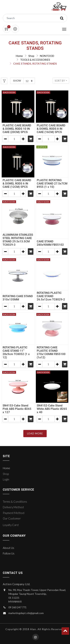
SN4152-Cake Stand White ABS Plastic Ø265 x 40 (52, 409)
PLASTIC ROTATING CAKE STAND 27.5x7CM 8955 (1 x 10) (52, 184)
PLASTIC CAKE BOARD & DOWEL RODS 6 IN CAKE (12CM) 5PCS (17, 184)
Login (6, 479)
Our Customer (12, 518)
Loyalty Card (11, 525)
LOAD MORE (35, 433)
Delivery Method (13, 507)
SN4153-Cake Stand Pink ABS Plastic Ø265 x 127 (17, 409)
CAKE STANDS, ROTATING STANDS (35, 64)
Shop (31, 56)
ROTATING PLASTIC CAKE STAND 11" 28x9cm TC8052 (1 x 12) (16, 352)
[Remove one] (5, 139)
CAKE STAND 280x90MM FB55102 (50, 243)
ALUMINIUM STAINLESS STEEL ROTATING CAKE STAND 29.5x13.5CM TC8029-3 (18, 240)
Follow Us (9, 553)
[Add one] (23, 139)
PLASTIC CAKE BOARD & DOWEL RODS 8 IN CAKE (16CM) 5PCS (51, 129)
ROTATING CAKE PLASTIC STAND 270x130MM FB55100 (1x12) (51, 352)
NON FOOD (47, 56)
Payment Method (14, 513)
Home (19, 56)
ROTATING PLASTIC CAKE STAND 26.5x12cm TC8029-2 (51, 296)
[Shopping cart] (31, 139)
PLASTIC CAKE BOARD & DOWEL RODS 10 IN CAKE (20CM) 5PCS (17, 129)
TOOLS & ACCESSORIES (35, 60)
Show (17, 81)
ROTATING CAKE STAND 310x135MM (18, 298)
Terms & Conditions (15, 502)
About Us (8, 548)
